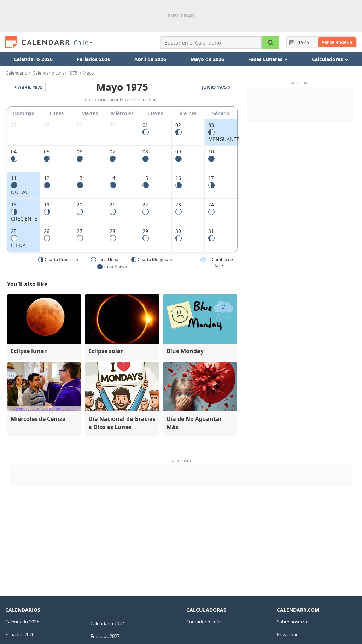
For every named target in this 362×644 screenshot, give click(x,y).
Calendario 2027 (107, 623)
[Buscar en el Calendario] (271, 43)
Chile (83, 42)
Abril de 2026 (150, 59)
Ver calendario (337, 42)
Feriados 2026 (94, 59)
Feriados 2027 (105, 636)
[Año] (305, 42)
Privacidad (288, 634)
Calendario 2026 (33, 59)
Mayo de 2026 (207, 59)
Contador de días (204, 622)
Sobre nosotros (293, 622)
